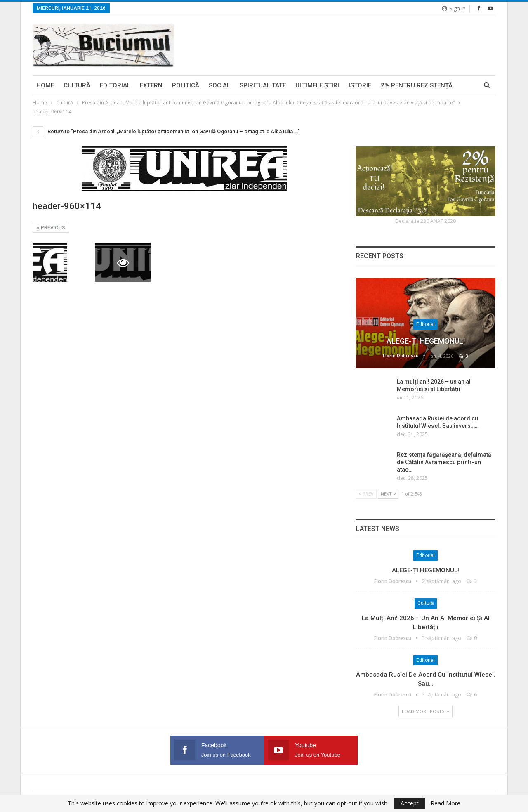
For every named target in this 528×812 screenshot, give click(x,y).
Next (388, 494)
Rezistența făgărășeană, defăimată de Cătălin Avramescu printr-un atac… (444, 462)
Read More (445, 803)
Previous (51, 228)
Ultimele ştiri (317, 85)
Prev (366, 494)
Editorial (115, 85)
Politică (186, 85)
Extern (151, 85)
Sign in (454, 8)
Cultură (77, 85)
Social (219, 85)
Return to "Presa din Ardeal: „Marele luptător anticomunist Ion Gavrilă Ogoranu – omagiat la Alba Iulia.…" (166, 131)
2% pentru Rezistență (417, 85)
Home (45, 85)
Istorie (360, 85)
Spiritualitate (263, 85)
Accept (410, 803)
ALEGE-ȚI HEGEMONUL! (426, 341)
